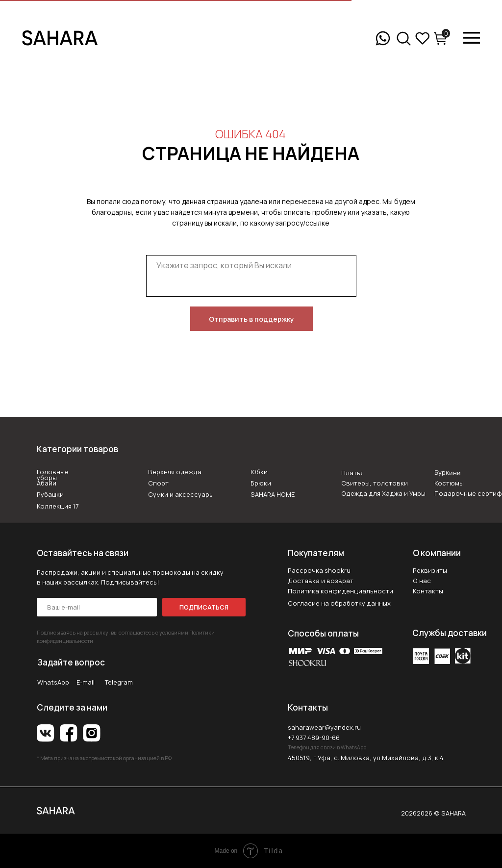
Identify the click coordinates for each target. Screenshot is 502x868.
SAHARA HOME (273, 494)
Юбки (259, 472)
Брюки (261, 483)
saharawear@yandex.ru (324, 727)
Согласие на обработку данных (339, 603)
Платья (352, 473)
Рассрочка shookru (319, 570)
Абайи (47, 483)
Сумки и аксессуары (181, 494)
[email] (97, 607)
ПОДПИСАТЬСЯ (204, 607)
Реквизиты (430, 570)
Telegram (119, 682)
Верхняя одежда (175, 472)
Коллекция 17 (58, 506)
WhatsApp (53, 682)
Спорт (158, 483)
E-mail (86, 682)
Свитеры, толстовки (375, 483)
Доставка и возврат (321, 581)
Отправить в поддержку (251, 319)
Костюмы (449, 483)
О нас (422, 581)
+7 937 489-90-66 (314, 738)
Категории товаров (77, 449)
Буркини (447, 472)
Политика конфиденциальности (340, 591)
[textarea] (251, 276)
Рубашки (50, 494)
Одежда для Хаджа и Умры (383, 493)
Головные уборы (53, 475)
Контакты (428, 591)
